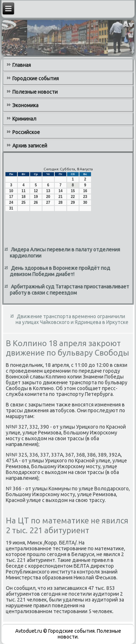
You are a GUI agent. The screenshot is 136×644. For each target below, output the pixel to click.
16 (85, 191)
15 (73, 191)
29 (73, 202)
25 (23, 202)
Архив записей (30, 146)
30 (85, 202)
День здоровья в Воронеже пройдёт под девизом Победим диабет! (60, 271)
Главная (22, 65)
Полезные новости (35, 92)
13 (48, 191)
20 (48, 197)
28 (60, 202)
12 (36, 191)
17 (11, 197)
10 (11, 191)
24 (11, 202)
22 (73, 197)
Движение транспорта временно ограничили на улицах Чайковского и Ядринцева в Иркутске (72, 319)
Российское (26, 132)
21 (60, 197)
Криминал (24, 119)
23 (85, 197)
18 (23, 197)
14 (60, 191)
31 (11, 208)
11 (23, 191)
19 (36, 197)
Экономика (25, 105)
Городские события (36, 78)
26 (36, 202)
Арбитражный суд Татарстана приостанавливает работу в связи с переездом (69, 290)
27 (48, 202)
